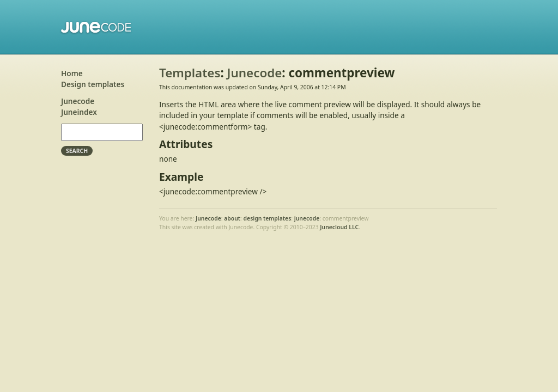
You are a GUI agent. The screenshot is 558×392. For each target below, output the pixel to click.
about (232, 218)
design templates (268, 218)
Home (72, 73)
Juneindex (79, 112)
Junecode (97, 27)
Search (77, 151)
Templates (190, 73)
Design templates (93, 84)
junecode (307, 218)
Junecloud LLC (339, 227)
